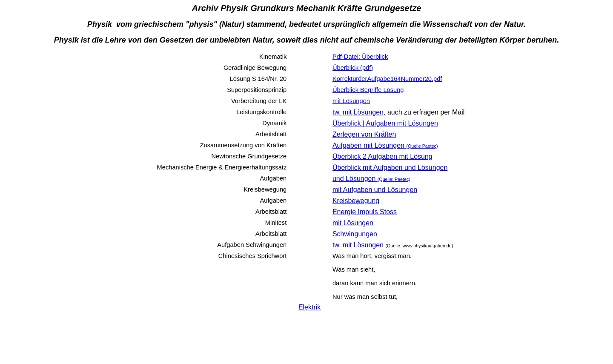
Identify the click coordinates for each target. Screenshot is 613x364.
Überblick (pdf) (353, 68)
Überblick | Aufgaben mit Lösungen (385, 123)
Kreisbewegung (356, 201)
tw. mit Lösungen (359, 245)
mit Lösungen (353, 223)
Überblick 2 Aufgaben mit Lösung (382, 156)
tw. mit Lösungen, (359, 112)
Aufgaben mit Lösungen (385, 145)
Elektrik (309, 307)
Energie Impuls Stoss (365, 212)
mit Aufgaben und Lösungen (375, 190)
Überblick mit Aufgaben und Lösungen (390, 168)
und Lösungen (371, 179)
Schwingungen (355, 234)
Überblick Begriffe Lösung (368, 90)
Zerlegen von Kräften (364, 134)
